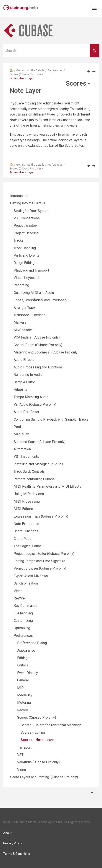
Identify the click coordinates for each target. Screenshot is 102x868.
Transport (24, 747)
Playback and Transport (31, 270)
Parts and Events (27, 255)
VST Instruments (26, 457)
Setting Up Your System (32, 211)
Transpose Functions (30, 315)
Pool (17, 427)
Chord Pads (23, 539)
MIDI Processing (27, 501)
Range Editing (24, 263)
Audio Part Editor (26, 412)
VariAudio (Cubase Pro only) (35, 405)
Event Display (28, 673)
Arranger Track (25, 308)
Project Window (26, 226)
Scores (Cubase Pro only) (25, 74)
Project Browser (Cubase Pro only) (40, 568)
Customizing (23, 621)
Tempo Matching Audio (31, 397)
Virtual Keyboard (26, 278)
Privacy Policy (13, 843)
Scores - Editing (33, 732)
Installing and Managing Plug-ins (38, 464)
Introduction (19, 196)
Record (23, 710)
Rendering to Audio (28, 375)
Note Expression (26, 524)
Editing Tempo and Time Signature (39, 561)
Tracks (19, 240)
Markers (20, 322)
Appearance (26, 651)
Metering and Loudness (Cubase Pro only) (46, 352)
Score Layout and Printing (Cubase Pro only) (44, 777)
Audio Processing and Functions (38, 367)
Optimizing (22, 628)
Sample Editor (24, 382)
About (7, 833)
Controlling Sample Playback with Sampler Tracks (51, 419)
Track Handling (25, 248)
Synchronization (26, 583)
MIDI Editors (23, 509)
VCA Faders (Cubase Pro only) (37, 337)
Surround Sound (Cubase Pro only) (40, 442)
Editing (22, 658)
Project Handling (26, 233)
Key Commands (26, 606)
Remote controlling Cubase (34, 479)
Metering (24, 703)
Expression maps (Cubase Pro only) (41, 516)
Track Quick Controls (29, 471)
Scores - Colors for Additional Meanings (51, 725)
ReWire (19, 598)
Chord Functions (26, 531)
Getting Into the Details (30, 70)
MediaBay (21, 434)
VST (20, 755)
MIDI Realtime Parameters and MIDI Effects (47, 486)
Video (18, 591)
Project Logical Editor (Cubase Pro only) (44, 554)
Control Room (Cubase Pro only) (38, 345)
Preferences (55, 70)
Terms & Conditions (17, 854)
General (23, 680)
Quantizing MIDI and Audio (34, 293)
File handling (23, 613)
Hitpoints (21, 390)
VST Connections (27, 218)
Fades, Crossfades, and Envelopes (40, 300)
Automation (22, 449)
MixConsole (23, 330)
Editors (23, 665)
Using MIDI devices (29, 494)
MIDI (21, 688)
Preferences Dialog (32, 643)
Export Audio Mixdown (31, 576)
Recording (21, 285)
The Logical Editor (27, 546)
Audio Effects (24, 360)
